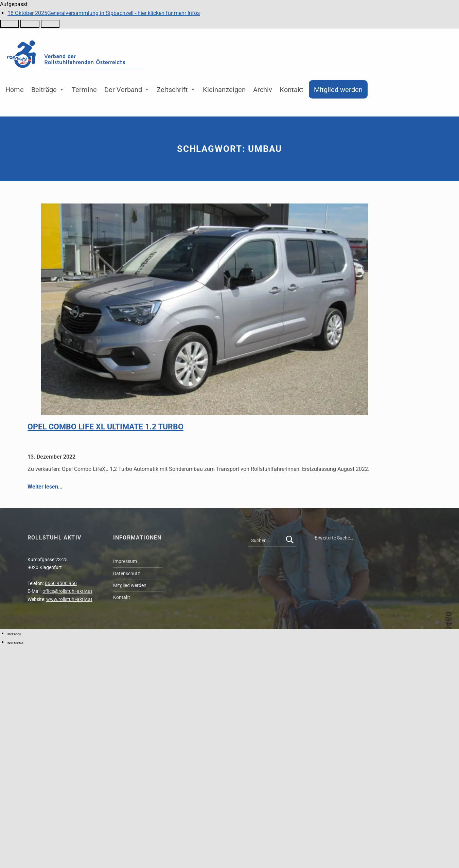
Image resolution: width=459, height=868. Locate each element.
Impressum (125, 561)
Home (15, 90)
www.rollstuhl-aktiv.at (69, 599)
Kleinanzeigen (224, 90)
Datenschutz (127, 574)
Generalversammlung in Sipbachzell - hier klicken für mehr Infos (104, 13)
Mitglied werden (338, 90)
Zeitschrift (172, 90)
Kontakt (292, 90)
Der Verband (123, 90)
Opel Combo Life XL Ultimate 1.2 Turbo (105, 427)
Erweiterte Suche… (334, 538)
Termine (84, 90)
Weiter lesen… (45, 487)
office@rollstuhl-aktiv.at (67, 591)
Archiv (263, 90)
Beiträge (44, 90)
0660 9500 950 (61, 583)
